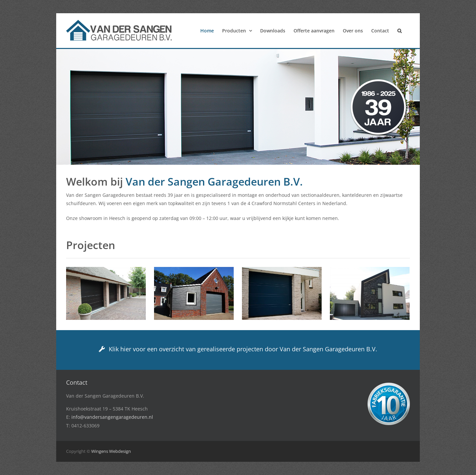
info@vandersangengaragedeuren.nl (112, 417)
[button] (399, 31)
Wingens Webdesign (111, 451)
